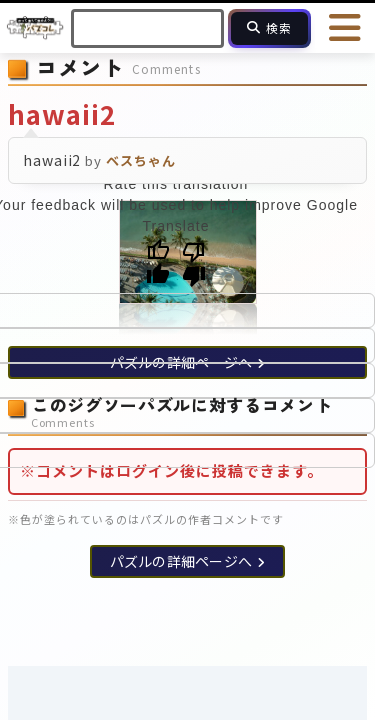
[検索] (269, 28)
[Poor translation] (194, 263)
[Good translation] (158, 263)
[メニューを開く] (345, 28)
